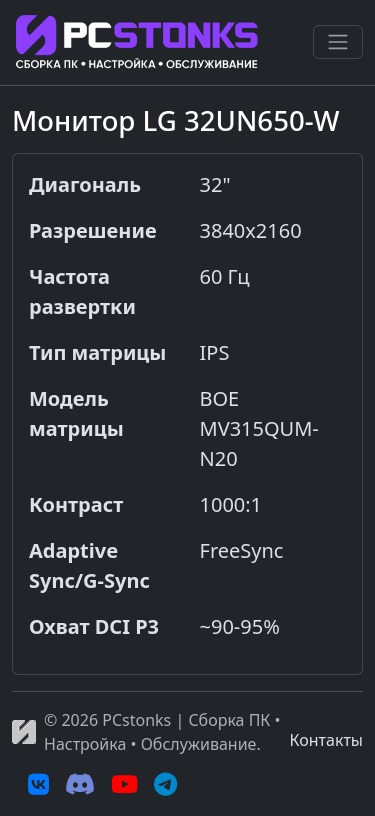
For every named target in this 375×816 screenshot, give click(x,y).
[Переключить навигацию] (338, 42)
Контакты (326, 740)
